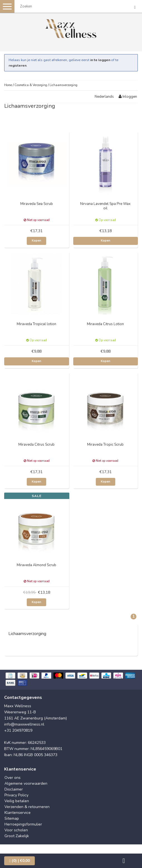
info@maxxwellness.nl (24, 724)
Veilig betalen (17, 801)
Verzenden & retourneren (27, 807)
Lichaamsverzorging (63, 85)
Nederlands (104, 97)
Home (8, 85)
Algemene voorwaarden (26, 783)
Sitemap (12, 818)
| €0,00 (19, 861)
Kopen (36, 241)
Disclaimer (14, 789)
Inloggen (128, 97)
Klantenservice (18, 813)
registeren (18, 65)
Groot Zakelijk (17, 836)
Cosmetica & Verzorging (31, 85)
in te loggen (100, 60)
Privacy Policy (16, 795)
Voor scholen (16, 830)
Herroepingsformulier (23, 824)
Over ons (13, 778)
